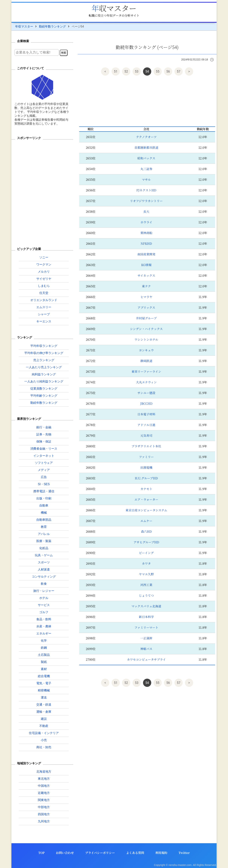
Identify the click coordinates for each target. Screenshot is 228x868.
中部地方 (44, 807)
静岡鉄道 (146, 361)
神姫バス (146, 649)
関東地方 (44, 800)
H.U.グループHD (146, 478)
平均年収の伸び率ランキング (44, 353)
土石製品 (44, 655)
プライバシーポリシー (100, 853)
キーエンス (44, 321)
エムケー (146, 521)
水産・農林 (44, 626)
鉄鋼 (44, 648)
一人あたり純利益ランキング (44, 381)
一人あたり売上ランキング (44, 367)
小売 (44, 740)
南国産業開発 (146, 254)
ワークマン (44, 264)
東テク (146, 286)
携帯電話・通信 (44, 491)
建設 (44, 719)
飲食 (44, 584)
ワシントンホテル (146, 340)
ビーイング (146, 553)
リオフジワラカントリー (146, 201)
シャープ (44, 314)
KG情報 (146, 265)
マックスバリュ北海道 (146, 606)
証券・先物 (44, 434)
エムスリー (44, 307)
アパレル (44, 534)
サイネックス (146, 276)
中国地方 (44, 786)
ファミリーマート (146, 627)
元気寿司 (146, 435)
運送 (44, 697)
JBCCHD (146, 404)
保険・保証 (44, 441)
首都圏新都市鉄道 (146, 148)
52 (126, 71)
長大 (146, 212)
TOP (42, 853)
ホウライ (146, 222)
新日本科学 (146, 617)
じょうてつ (146, 595)
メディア (44, 470)
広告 (44, 477)
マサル (146, 180)
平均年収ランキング (44, 346)
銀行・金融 (44, 427)
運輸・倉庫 (44, 712)
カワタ (146, 563)
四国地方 (44, 814)
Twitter (184, 853)
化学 (44, 641)
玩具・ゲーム (44, 555)
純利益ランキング (44, 374)
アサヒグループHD (146, 542)
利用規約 (161, 853)
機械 (44, 513)
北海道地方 (44, 772)
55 (158, 71)
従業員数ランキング (44, 389)
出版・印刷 (44, 498)
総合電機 (44, 676)
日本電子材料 (146, 414)
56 (168, 71)
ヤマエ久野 (146, 574)
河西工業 (146, 585)
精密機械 (44, 690)
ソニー (44, 257)
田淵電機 (146, 467)
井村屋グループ (146, 318)
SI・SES (44, 484)
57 (179, 71)
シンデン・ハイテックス (146, 329)
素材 (44, 669)
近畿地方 (44, 793)
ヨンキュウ (146, 350)
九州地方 (44, 821)
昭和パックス (146, 158)
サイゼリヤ (44, 279)
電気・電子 (44, 683)
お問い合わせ (65, 853)
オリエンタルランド (44, 300)
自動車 (44, 505)
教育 (44, 527)
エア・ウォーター (146, 499)
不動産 (44, 726)
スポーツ (44, 562)
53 (137, 71)
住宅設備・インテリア (44, 733)
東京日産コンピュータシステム (146, 510)
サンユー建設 (146, 393)
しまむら (44, 286)
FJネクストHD (146, 190)
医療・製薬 (44, 541)
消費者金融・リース (44, 449)
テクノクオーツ (146, 137)
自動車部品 (44, 520)
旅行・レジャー (44, 591)
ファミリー (146, 457)
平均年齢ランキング (44, 396)
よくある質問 (135, 853)
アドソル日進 (146, 425)
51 (116, 71)
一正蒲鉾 (146, 638)
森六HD (146, 531)
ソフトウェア (44, 463)
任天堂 (44, 293)
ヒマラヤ (146, 297)
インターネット (44, 456)
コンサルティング (44, 577)
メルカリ (44, 272)
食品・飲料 (44, 619)
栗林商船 (146, 233)
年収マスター (114, 8)
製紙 (44, 662)
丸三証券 (146, 169)
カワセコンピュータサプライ (146, 659)
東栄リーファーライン (146, 372)
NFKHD (146, 244)
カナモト (146, 489)
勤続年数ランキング (52, 26)
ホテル (44, 598)
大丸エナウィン (146, 382)
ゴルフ (44, 612)
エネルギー (44, 633)
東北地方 (44, 779)
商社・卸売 (44, 747)
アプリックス (146, 308)
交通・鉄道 (44, 705)
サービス (44, 605)
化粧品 (44, 548)
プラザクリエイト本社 (146, 446)
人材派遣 (44, 569)
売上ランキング (44, 360)
